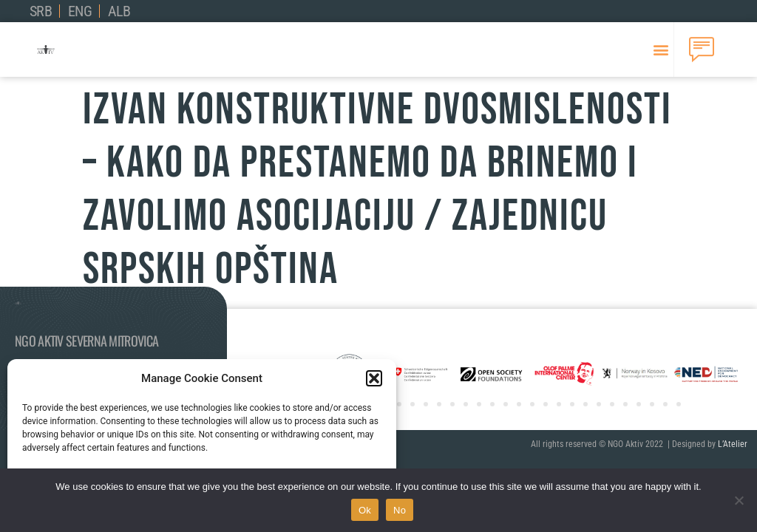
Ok (365, 510)
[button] (374, 378)
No (400, 510)
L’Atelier (733, 444)
